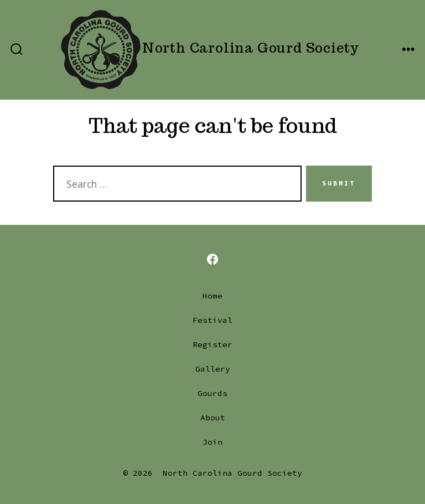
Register (212, 344)
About (213, 418)
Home (212, 296)
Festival (212, 320)
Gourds (212, 393)
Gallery (213, 369)
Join (212, 442)
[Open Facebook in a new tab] (212, 259)
